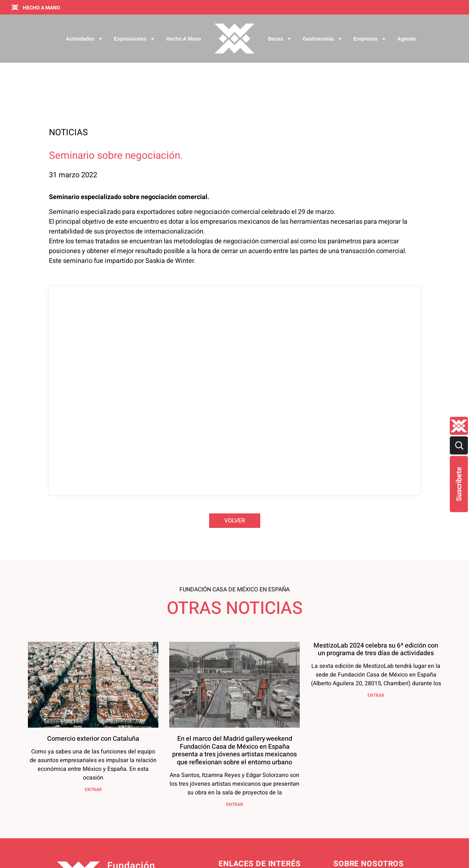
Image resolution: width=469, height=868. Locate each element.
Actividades (85, 39)
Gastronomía (323, 39)
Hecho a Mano (183, 39)
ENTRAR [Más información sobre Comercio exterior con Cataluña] (93, 698)
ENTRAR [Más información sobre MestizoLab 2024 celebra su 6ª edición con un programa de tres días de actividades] (376, 604)
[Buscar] (459, 446)
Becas (280, 39)
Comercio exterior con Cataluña (93, 647)
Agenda (406, 39)
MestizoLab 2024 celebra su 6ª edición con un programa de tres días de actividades (376, 558)
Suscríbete (459, 484)
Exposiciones (134, 39)
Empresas (370, 39)
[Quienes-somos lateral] (459, 426)
